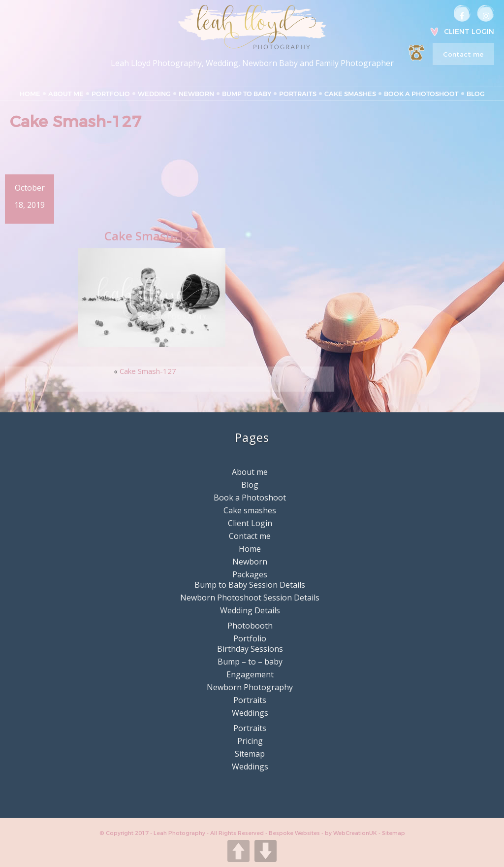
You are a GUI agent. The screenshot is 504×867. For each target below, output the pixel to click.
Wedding (154, 94)
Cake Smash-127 (148, 370)
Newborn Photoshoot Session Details (250, 597)
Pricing (250, 740)
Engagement (250, 674)
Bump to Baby (247, 94)
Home (30, 94)
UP (238, 851)
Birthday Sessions (250, 648)
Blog (476, 94)
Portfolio (111, 94)
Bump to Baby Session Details (250, 584)
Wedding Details (250, 610)
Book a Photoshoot (421, 94)
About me (66, 94)
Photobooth (250, 625)
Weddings (250, 712)
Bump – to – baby (250, 661)
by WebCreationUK (352, 833)
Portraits (298, 94)
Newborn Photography (250, 687)
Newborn (196, 94)
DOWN (266, 851)
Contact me (463, 54)
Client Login (469, 32)
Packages (250, 574)
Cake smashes (350, 94)
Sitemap (250, 753)
